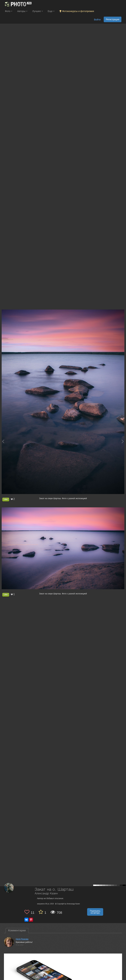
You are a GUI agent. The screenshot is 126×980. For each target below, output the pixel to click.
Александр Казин (46, 894)
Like (6, 499)
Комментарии (17, 930)
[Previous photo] (3, 441)
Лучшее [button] (38, 11)
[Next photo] (123, 441)
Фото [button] (9, 11)
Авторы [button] (22, 11)
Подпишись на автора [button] (95, 912)
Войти (97, 20)
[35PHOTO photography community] (18, 4)
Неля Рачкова (22, 939)
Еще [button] (51, 11)
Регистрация (113, 19)
